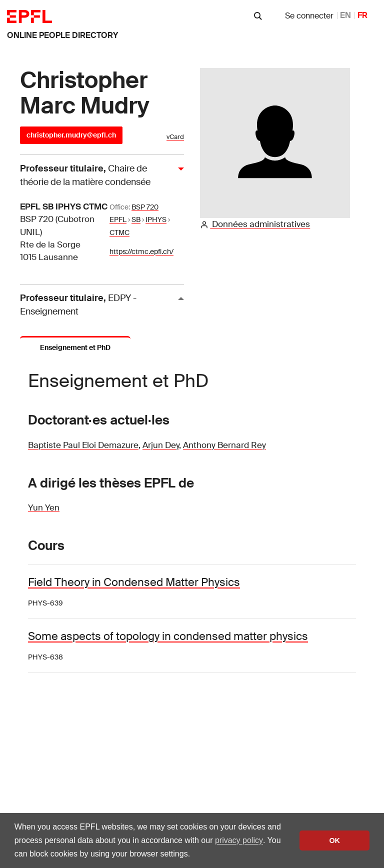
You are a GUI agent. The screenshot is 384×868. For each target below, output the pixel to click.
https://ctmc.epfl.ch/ (141, 251)
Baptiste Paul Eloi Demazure (83, 445)
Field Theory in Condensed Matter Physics (134, 582)
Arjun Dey (161, 445)
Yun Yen (44, 507)
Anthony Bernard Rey (224, 445)
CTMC (119, 232)
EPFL (118, 219)
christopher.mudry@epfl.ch (71, 135)
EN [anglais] (345, 15)
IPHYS (156, 219)
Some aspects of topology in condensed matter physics (168, 636)
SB (136, 219)
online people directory (62, 35)
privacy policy (239, 840)
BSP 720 (145, 207)
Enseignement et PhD (75, 347)
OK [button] (334, 840)
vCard (175, 137)
